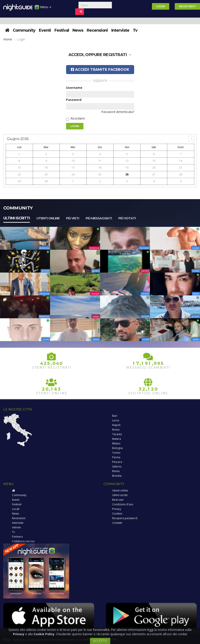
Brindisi (117, 476)
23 (46, 174)
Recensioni (97, 30)
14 (181, 161)
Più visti (73, 218)
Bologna (117, 448)
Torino (116, 453)
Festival (62, 30)
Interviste (120, 30)
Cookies (117, 514)
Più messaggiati (99, 218)
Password (74, 100)
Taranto (117, 434)
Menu (43, 9)
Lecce (116, 420)
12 (127, 161)
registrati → (117, 55)
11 (100, 161)
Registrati (187, 6)
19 (127, 168)
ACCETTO (100, 641)
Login (161, 6)
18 (100, 168)
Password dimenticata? (118, 112)
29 (19, 181)
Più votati (127, 218)
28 (181, 174)
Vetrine (16, 527)
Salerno (117, 467)
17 (73, 168)
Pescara (117, 462)
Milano (116, 443)
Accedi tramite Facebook (100, 70)
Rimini (116, 471)
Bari (115, 416)
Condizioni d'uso (123, 504)
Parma (116, 457)
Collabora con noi (23, 541)
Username (74, 88)
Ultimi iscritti (17, 218)
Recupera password (125, 518)
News (78, 30)
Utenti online (48, 218)
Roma (116, 430)
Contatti (117, 523)
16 (46, 168)
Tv (135, 30)
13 (154, 161)
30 (46, 181)
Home (8, 39)
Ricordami (78, 118)
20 (154, 168)
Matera (117, 439)
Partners (17, 537)
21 (181, 168)
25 (100, 174)
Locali (16, 509)
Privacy (117, 509)
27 (154, 174)
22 (19, 174)
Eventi (45, 30)
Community (24, 30)
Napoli (116, 425)
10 (73, 161)
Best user (118, 500)
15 (19, 168)
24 (73, 174)
